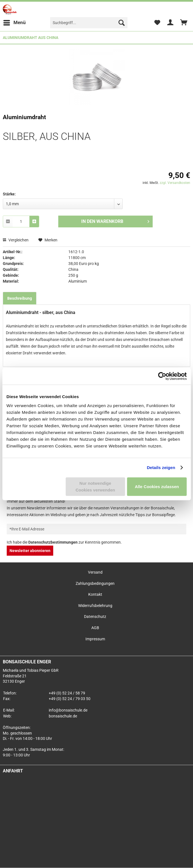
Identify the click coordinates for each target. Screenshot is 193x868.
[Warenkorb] (184, 23)
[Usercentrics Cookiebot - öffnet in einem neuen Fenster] (162, 376)
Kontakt (95, 594)
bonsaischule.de (63, 716)
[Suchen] (122, 23)
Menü (15, 22)
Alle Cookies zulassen (157, 486)
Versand (95, 572)
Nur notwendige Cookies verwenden (95, 486)
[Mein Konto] (171, 23)
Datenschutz (95, 617)
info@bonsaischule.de (68, 710)
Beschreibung (20, 298)
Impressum (95, 639)
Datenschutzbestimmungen (53, 542)
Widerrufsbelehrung (95, 606)
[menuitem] (14, 23)
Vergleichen (16, 240)
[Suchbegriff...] (89, 23)
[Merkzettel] (157, 23)
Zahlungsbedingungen (95, 583)
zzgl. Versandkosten (175, 183)
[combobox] (21, 221)
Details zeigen (161, 468)
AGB (95, 628)
